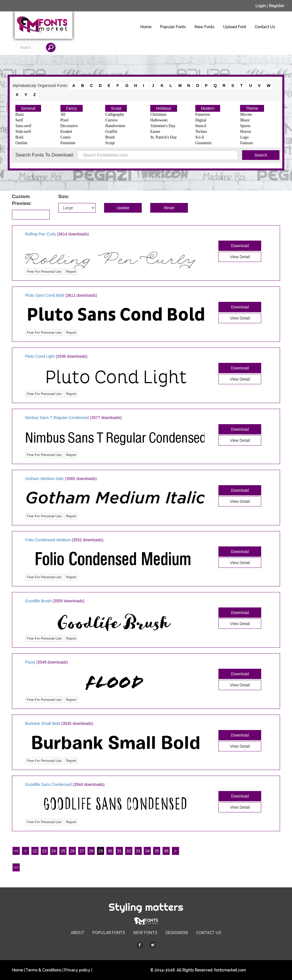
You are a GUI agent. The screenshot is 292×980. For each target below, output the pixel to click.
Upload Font (235, 27)
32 (129, 851)
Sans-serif (23, 126)
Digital (201, 120)
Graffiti (111, 132)
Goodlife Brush (38, 601)
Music (245, 120)
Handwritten (115, 126)
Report (71, 272)
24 (54, 851)
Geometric (204, 143)
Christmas (158, 114)
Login (261, 6)
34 (147, 851)
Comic (66, 137)
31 (119, 851)
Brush (110, 137)
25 (63, 851)
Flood (30, 662)
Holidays (164, 108)
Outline (21, 143)
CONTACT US (209, 933)
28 (91, 851)
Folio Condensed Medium (48, 540)
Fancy (72, 108)
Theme (252, 108)
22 (35, 851)
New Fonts (204, 27)
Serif (19, 120)
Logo (244, 137)
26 (72, 851)
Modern (208, 108)
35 (157, 851)
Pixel (65, 120)
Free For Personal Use (44, 272)
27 (82, 851)
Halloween (159, 120)
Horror (246, 132)
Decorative (69, 126)
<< (16, 851)
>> (16, 867)
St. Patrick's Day (164, 137)
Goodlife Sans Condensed (48, 784)
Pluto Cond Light (40, 356)
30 (110, 851)
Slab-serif (23, 132)
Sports (245, 126)
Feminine (68, 143)
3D (63, 114)
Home (146, 27)
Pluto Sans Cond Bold (45, 295)
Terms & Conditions (44, 970)
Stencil (201, 126)
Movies (246, 114)
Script (116, 108)
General (28, 108)
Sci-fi (200, 137)
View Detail (240, 257)
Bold (19, 137)
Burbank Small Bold (43, 723)
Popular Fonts (173, 27)
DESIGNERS (177, 933)
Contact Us (265, 27)
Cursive (111, 120)
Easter (155, 132)
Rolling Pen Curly (40, 234)
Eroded (66, 132)
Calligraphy (115, 114)
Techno (201, 132)
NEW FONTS (145, 933)
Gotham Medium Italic (44, 479)
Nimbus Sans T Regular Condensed (57, 418)
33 (138, 851)
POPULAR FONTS (109, 933)
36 (166, 851)
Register (277, 6)
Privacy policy (77, 970)
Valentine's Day (163, 126)
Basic (20, 114)
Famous (246, 143)
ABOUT (78, 933)
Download (240, 246)
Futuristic (203, 114)
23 (44, 851)
